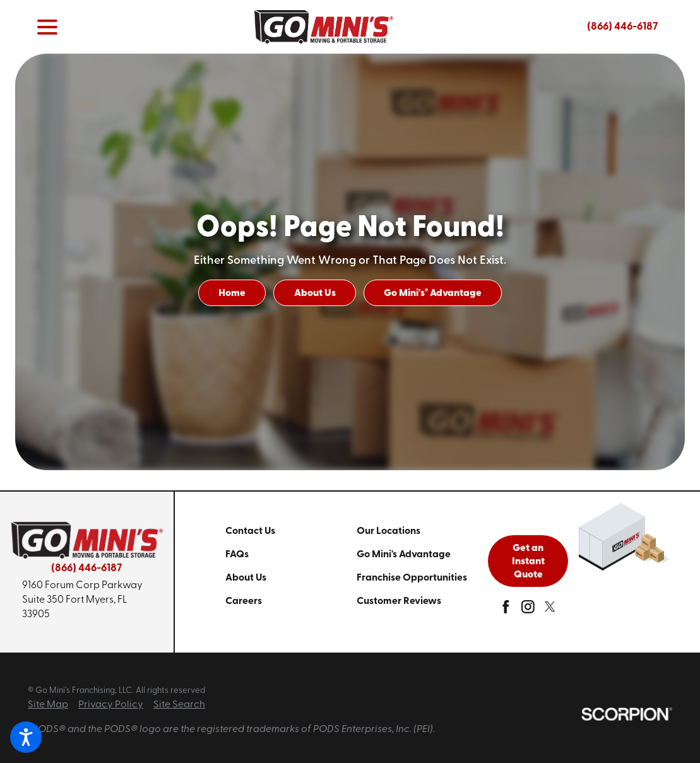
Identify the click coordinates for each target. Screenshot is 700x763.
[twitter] (550, 610)
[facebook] (506, 610)
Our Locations (389, 531)
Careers (244, 601)
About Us (315, 293)
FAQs (237, 555)
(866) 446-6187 (623, 27)
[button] (26, 737)
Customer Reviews (399, 601)
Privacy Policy (111, 705)
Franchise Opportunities (412, 578)
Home (232, 293)
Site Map (48, 705)
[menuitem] (291, 532)
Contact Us (250, 531)
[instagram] (528, 610)
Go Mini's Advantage (433, 293)
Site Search (179, 705)
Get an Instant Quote (528, 562)
